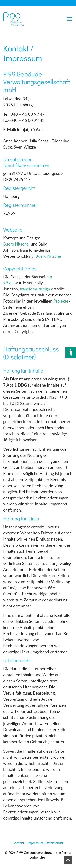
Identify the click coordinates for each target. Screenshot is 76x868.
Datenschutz (54, 843)
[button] (71, 352)
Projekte (61, 301)
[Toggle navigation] (69, 19)
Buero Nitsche (17, 244)
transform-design (35, 289)
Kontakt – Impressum (28, 843)
